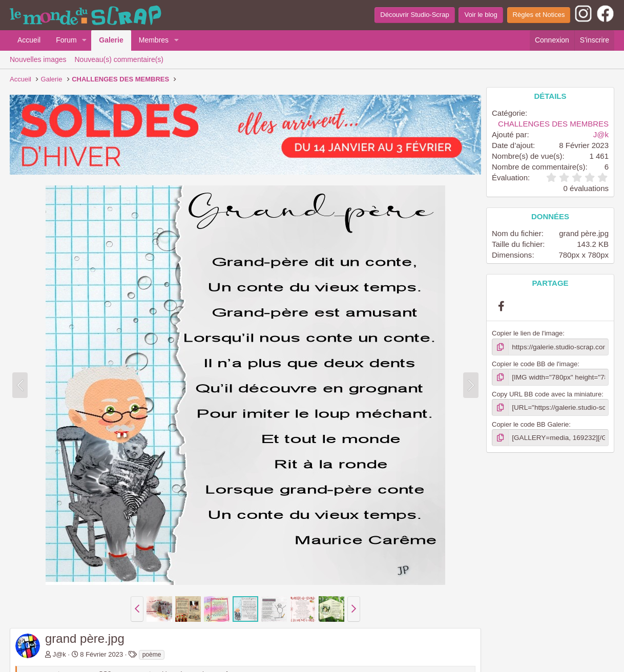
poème (152, 655)
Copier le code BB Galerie (530, 423)
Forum (66, 40)
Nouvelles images (38, 59)
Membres (154, 40)
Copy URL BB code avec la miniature (547, 393)
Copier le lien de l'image (527, 333)
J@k (59, 654)
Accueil (29, 40)
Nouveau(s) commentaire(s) (119, 59)
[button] (84, 40)
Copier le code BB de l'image (535, 363)
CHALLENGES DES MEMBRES (553, 124)
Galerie (111, 40)
